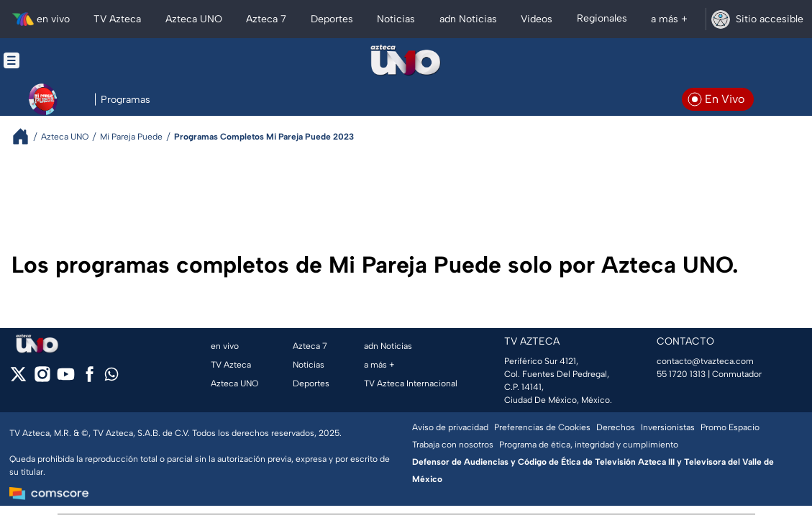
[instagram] (42, 379)
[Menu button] (61, 60)
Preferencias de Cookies (542, 427)
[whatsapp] (111, 377)
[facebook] (90, 379)
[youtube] (66, 379)
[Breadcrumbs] (26, 136)
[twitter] (18, 379)
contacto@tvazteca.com (705, 361)
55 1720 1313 (681, 374)
